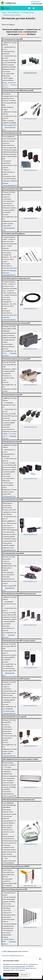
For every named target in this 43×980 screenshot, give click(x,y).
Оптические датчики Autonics (12, 15)
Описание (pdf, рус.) (9, 275)
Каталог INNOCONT (14, 13)
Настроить (24, 975)
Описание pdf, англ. (30, 886)
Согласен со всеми (11, 975)
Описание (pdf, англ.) (30, 73)
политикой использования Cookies (14, 966)
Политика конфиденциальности (13, 956)
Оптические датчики (28, 13)
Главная (4, 13)
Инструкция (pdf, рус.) (10, 185)
